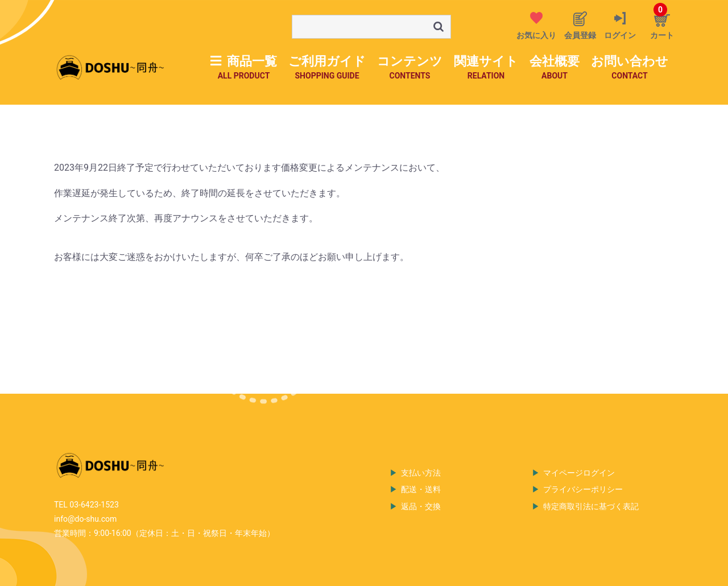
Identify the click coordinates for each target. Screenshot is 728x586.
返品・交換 (421, 506)
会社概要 (555, 68)
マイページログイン (579, 473)
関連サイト (486, 68)
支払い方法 (421, 473)
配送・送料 (421, 489)
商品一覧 (244, 68)
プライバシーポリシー (583, 489)
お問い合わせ (630, 68)
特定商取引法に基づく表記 (591, 506)
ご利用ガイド (327, 68)
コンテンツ (410, 68)
